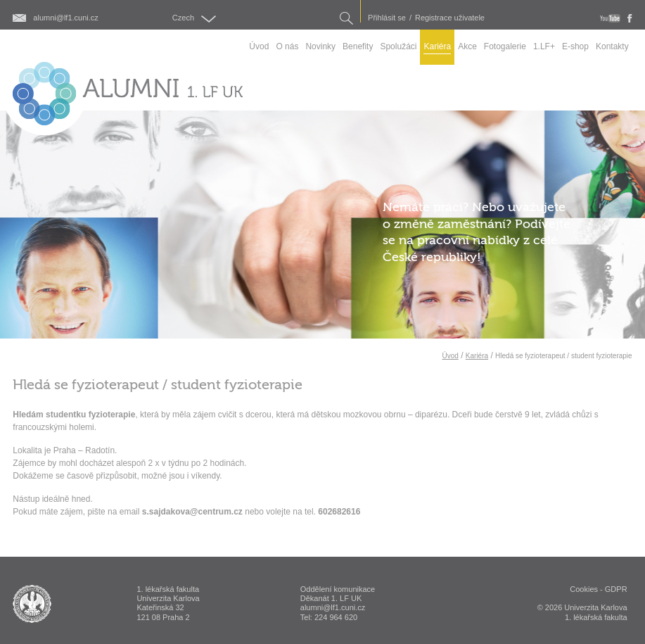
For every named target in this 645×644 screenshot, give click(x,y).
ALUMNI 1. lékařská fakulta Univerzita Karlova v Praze (32, 604)
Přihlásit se (387, 18)
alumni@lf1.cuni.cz (65, 18)
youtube (610, 18)
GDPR (616, 589)
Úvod (450, 356)
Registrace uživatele (450, 18)
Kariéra (477, 356)
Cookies (584, 589)
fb (630, 18)
